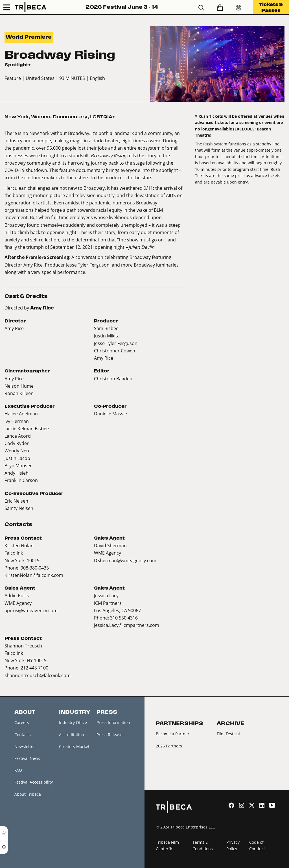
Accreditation (72, 735)
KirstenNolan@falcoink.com (34, 575)
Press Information (113, 722)
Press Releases (110, 735)
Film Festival (228, 734)
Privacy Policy (233, 846)
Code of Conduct (257, 846)
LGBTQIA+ (102, 117)
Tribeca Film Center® (167, 846)
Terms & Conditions (203, 846)
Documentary (70, 117)
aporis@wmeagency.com (31, 610)
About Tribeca (28, 794)
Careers (22, 722)
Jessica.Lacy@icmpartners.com (127, 625)
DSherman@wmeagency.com (125, 560)
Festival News (27, 758)
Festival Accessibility (34, 782)
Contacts (23, 735)
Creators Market (74, 746)
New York (17, 117)
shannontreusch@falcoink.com (38, 675)
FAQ (18, 770)
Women (41, 117)
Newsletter (25, 746)
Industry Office (73, 722)
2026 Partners (169, 746)
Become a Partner (173, 734)
